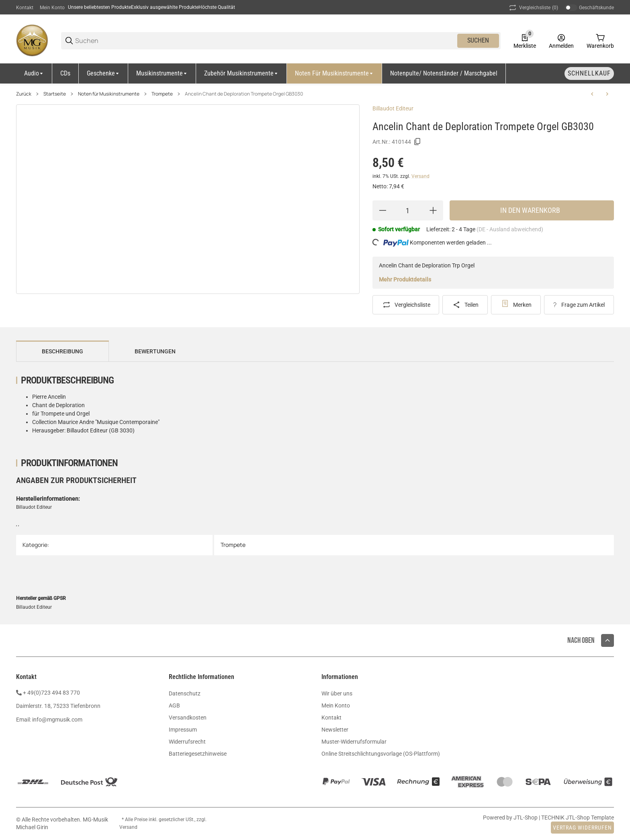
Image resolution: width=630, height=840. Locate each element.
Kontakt (25, 8)
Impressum (183, 730)
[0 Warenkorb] (600, 41)
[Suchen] (266, 41)
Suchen (478, 40)
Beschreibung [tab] (62, 351)
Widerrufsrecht (187, 742)
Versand (420, 176)
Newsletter (335, 730)
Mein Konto (52, 8)
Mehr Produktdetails (405, 279)
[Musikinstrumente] (162, 73)
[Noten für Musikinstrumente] (334, 73)
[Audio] (34, 73)
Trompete (162, 94)
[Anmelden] (561, 41)
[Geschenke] (103, 73)
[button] (607, 640)
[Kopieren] (417, 142)
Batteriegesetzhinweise (198, 754)
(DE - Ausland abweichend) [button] (510, 229)
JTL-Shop (526, 818)
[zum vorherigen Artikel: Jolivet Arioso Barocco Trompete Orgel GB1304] (592, 94)
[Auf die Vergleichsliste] (406, 305)
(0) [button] (533, 8)
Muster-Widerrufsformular (354, 742)
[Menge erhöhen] (433, 210)
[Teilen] (465, 305)
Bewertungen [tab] (155, 351)
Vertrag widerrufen (582, 828)
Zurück (24, 94)
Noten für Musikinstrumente (109, 94)
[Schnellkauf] (589, 73)
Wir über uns (337, 693)
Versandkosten (188, 718)
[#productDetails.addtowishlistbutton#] (516, 305)
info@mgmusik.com (57, 720)
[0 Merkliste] (525, 41)
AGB (174, 705)
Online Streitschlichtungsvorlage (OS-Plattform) (381, 754)
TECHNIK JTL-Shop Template (578, 818)
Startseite (55, 94)
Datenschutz (185, 693)
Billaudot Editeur (393, 108)
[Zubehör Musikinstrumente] (241, 73)
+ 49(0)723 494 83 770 (51, 693)
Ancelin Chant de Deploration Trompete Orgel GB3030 (244, 94)
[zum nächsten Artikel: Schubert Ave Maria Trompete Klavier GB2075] (607, 94)
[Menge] (408, 210)
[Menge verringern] (382, 210)
